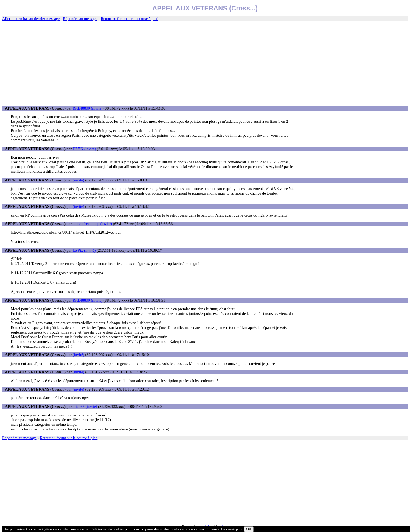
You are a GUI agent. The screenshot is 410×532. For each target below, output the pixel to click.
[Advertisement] (205, 64)
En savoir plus (232, 529)
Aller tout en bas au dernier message (31, 19)
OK (249, 529)
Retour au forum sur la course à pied (130, 19)
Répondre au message (80, 19)
